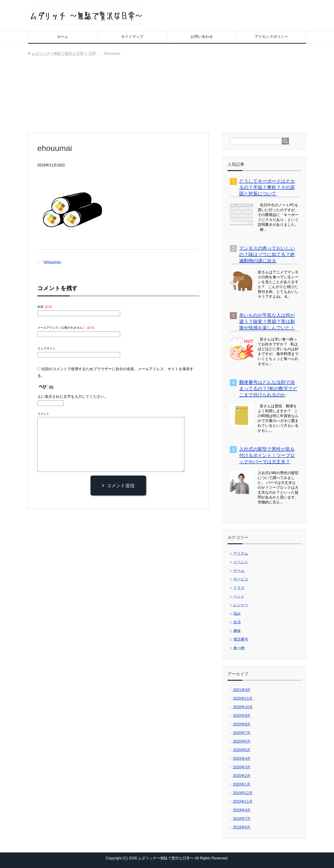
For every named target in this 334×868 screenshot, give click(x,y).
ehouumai (52, 262)
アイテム (241, 553)
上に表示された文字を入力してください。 (73, 397)
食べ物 (239, 648)
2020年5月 (242, 750)
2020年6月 (242, 741)
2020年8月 (242, 724)
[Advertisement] (167, 98)
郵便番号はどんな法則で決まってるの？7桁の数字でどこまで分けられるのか (268, 389)
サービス (241, 579)
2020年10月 (243, 707)
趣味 (237, 631)
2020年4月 (242, 759)
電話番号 (241, 639)
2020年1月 (242, 784)
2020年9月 (242, 716)
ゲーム (239, 571)
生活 (237, 622)
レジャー (241, 605)
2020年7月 (242, 733)
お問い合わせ (202, 37)
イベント (241, 562)
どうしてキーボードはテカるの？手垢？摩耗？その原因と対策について (267, 187)
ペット (239, 596)
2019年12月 (243, 793)
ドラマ (239, 588)
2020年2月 (242, 776)
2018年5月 (242, 827)
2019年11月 (243, 802)
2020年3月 (242, 767)
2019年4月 (242, 810)
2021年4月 (242, 690)
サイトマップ (132, 37)
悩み (237, 614)
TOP (64, 53)
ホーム (63, 37)
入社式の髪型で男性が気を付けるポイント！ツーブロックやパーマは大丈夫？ (267, 455)
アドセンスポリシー (271, 37)
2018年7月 (242, 819)
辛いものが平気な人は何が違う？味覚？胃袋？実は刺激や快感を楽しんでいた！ (267, 321)
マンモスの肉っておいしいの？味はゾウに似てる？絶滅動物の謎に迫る (267, 254)
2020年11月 (243, 698)
